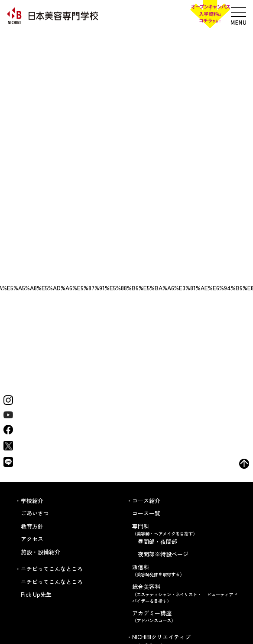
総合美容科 (185, 593)
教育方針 (32, 526)
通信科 (185, 570)
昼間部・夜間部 (157, 541)
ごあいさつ (35, 513)
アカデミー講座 (185, 616)
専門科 (185, 530)
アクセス (32, 539)
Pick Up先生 (36, 594)
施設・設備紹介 (41, 552)
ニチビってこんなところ (52, 582)
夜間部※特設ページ (163, 554)
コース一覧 (146, 513)
